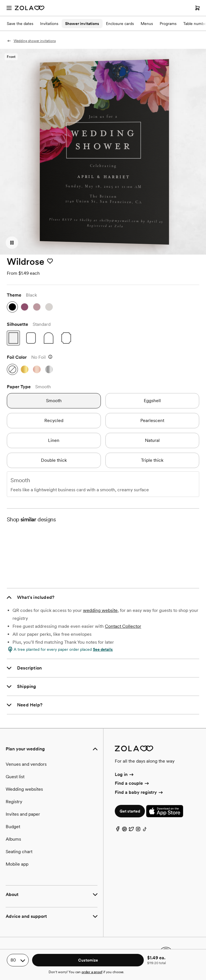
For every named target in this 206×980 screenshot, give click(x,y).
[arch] (49, 338)
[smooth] (54, 401)
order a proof (92, 972)
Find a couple (132, 783)
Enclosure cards (120, 24)
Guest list (15, 777)
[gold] (25, 369)
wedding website (100, 610)
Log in (125, 774)
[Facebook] (118, 830)
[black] (12, 307)
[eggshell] (152, 401)
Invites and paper (23, 814)
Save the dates (20, 24)
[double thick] (54, 460)
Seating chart (19, 852)
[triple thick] (152, 460)
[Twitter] (131, 830)
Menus (147, 24)
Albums (13, 839)
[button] (12, 243)
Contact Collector (123, 626)
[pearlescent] (152, 421)
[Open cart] (197, 8)
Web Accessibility (0, 0)
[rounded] (31, 338)
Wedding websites (24, 789)
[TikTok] (145, 830)
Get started (130, 811)
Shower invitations (82, 24)
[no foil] (12, 369)
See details (103, 649)
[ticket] (66, 338)
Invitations (49, 24)
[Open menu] (9, 8)
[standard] (13, 338)
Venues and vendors (26, 764)
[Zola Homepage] (30, 8)
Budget (13, 827)
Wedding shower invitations (31, 41)
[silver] (49, 369)
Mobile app (17, 864)
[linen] (54, 440)
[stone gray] (49, 307)
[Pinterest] (124, 830)
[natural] (152, 440)
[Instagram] (138, 830)
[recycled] (54, 421)
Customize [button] (88, 960)
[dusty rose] (37, 307)
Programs (168, 24)
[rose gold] (37, 369)
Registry (14, 802)
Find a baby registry (139, 792)
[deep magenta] (25, 307)
